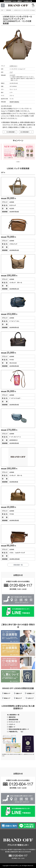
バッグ (11, 72)
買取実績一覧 (18, 565)
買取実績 (9, 10)
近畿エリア (19, 693)
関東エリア (7, 693)
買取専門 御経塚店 (14, 102)
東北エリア (19, 698)
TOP (2, 10)
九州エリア (31, 698)
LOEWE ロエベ (13, 66)
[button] (17, 162)
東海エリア (7, 698)
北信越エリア (31, 693)
